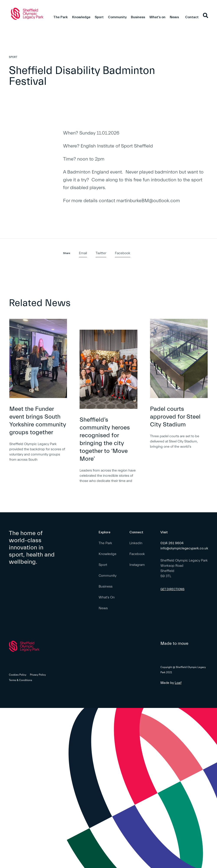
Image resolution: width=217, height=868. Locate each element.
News (174, 17)
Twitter (101, 253)
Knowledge (81, 17)
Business (138, 17)
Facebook (123, 253)
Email (83, 253)
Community (117, 17)
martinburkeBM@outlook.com (149, 201)
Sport (99, 17)
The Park (61, 17)
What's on (157, 17)
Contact (192, 17)
